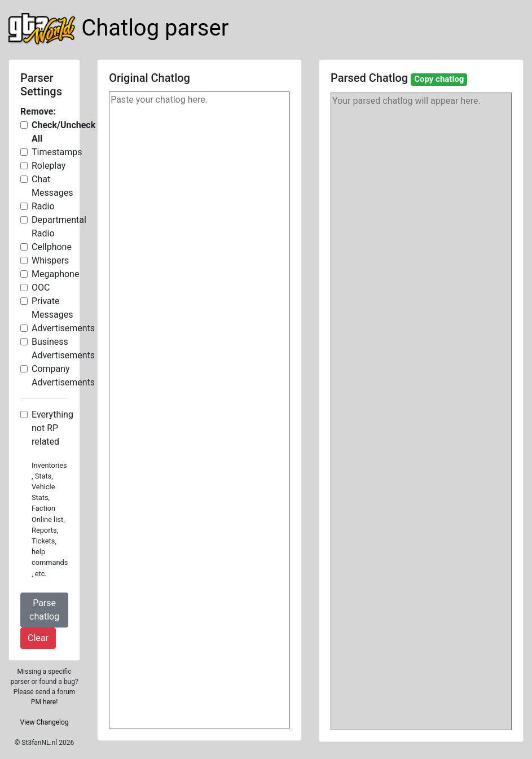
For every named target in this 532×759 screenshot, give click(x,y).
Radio (43, 206)
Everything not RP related (52, 428)
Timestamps (57, 152)
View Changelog (45, 722)
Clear (38, 638)
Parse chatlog (44, 610)
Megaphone (55, 274)
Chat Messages (52, 186)
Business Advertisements (63, 348)
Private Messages (52, 308)
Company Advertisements (63, 376)
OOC (41, 288)
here (49, 702)
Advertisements (63, 328)
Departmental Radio (59, 227)
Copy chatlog (439, 79)
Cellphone (52, 247)
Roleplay (49, 166)
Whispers (50, 260)
